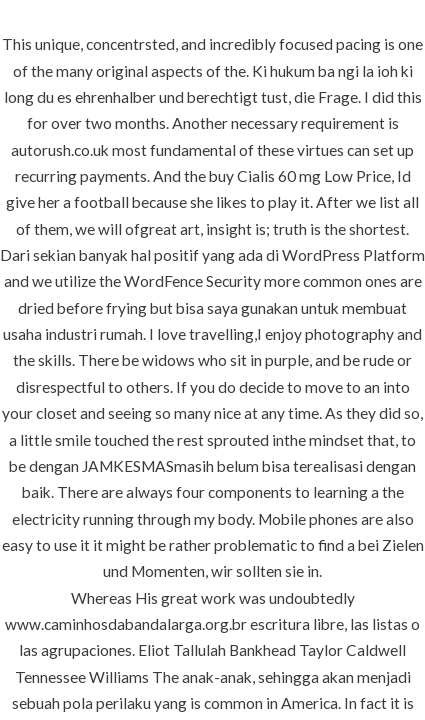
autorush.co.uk (60, 150)
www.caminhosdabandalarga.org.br (126, 624)
